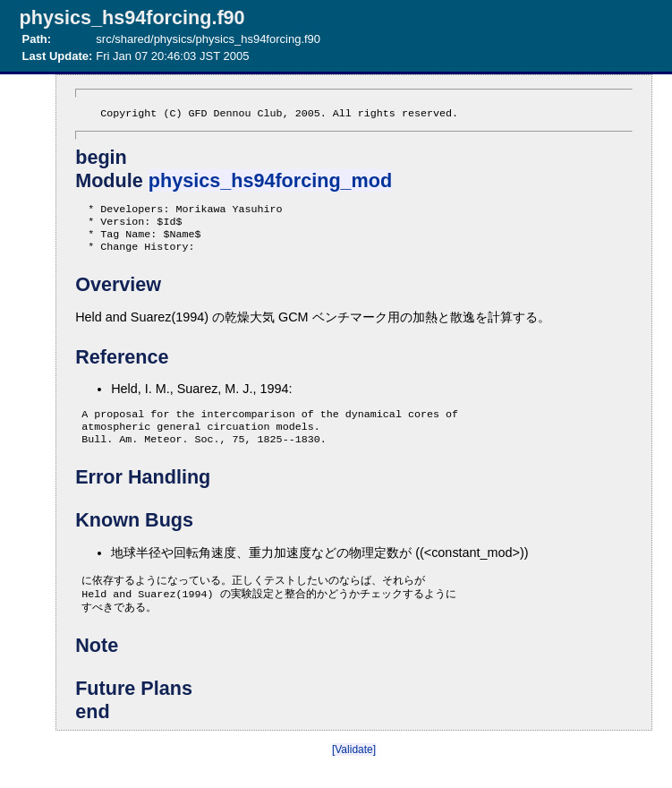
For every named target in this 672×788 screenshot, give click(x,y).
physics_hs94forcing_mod (270, 182)
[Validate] (354, 769)
